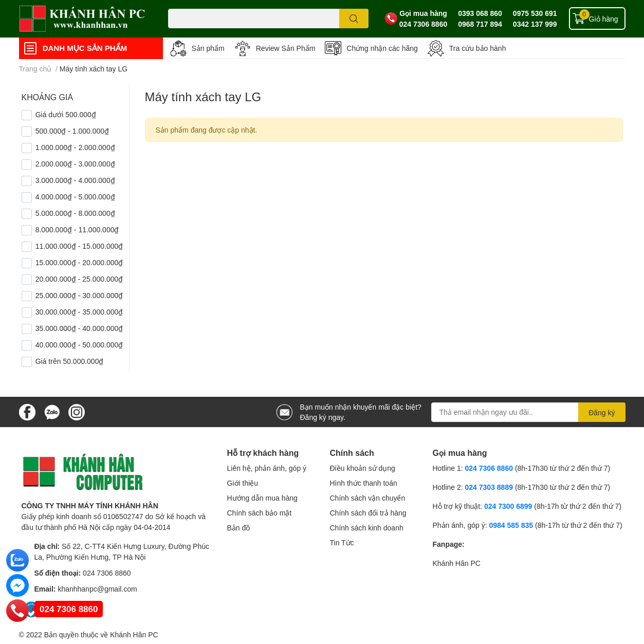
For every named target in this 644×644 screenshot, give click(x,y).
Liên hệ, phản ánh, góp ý (267, 468)
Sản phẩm (208, 48)
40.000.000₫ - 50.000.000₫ (79, 345)
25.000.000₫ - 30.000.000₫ (79, 295)
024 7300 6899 (508, 506)
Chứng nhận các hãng (382, 48)
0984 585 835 (511, 525)
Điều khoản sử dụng (363, 468)
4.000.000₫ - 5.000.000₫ (75, 197)
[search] (354, 19)
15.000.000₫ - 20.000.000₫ (79, 262)
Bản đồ (239, 528)
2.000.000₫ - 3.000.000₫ (75, 164)
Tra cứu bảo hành (478, 48)
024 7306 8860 (423, 24)
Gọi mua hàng (423, 13)
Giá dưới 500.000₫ (66, 114)
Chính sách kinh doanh (367, 528)
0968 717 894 (480, 24)
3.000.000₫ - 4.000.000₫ (75, 180)
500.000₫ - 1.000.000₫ (72, 131)
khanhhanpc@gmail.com (97, 589)
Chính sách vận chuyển (368, 498)
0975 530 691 (535, 13)
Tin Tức (342, 542)
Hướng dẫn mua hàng (262, 498)
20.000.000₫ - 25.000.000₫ (79, 279)
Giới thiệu (243, 483)
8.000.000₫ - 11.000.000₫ (77, 229)
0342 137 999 (535, 24)
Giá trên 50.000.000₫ (70, 361)
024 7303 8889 (489, 487)
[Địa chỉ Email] (528, 412)
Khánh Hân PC (457, 563)
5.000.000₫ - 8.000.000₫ (75, 213)
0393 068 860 (480, 13)
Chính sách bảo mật (260, 513)
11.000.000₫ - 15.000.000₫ (79, 246)
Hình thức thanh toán (364, 483)
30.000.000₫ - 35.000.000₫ (79, 312)
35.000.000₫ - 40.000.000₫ (79, 328)
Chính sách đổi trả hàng (368, 513)
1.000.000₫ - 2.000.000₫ (75, 147)
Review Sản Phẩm (286, 48)
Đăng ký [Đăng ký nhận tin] (602, 412)
